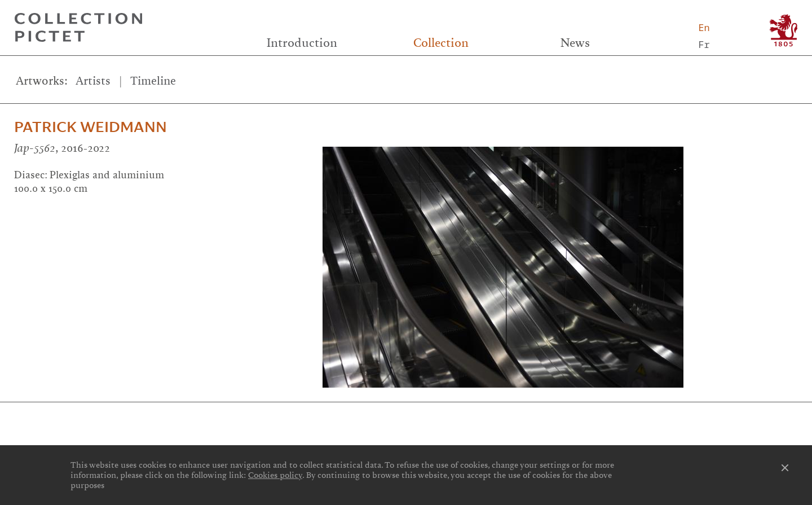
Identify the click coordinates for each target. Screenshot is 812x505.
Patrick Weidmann (91, 127)
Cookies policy (275, 475)
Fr (704, 44)
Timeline (153, 81)
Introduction (302, 43)
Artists (93, 81)
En (704, 27)
